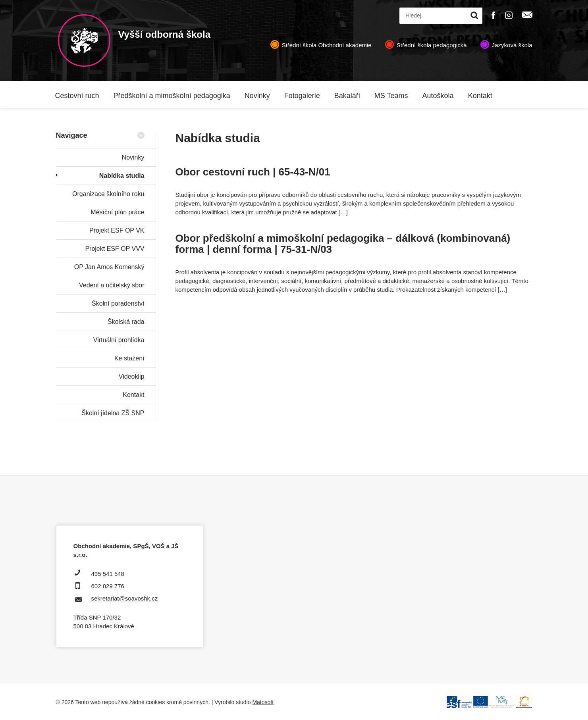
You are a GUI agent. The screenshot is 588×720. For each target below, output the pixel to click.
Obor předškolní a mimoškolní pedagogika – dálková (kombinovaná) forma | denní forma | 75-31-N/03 (343, 244)
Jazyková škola (512, 45)
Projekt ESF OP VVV (115, 249)
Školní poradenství (118, 303)
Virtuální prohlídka (119, 340)
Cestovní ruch (77, 96)
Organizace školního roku (108, 194)
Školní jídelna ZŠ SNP (113, 413)
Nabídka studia (122, 176)
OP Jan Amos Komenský (109, 267)
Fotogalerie (302, 96)
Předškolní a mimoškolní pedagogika (172, 96)
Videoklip (132, 376)
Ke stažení (129, 358)
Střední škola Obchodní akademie (327, 45)
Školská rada (126, 322)
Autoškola (438, 96)
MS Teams (391, 96)
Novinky (257, 96)
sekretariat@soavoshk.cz (125, 598)
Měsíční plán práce (117, 212)
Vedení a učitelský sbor (112, 285)
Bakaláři (347, 96)
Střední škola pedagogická (432, 45)
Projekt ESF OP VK (117, 230)
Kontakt (480, 96)
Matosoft (263, 702)
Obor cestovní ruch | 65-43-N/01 (253, 172)
